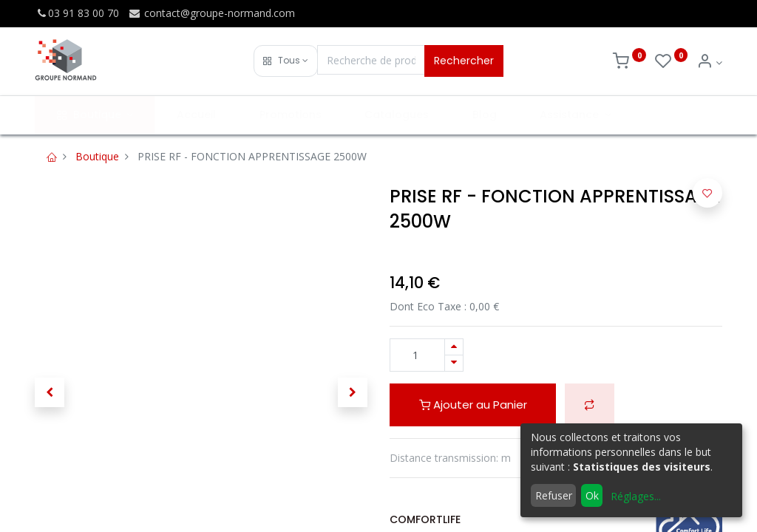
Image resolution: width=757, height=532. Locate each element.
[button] (286, 61)
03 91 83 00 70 (77, 13)
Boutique (97, 156)
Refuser (554, 495)
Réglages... (636, 496)
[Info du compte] (709, 62)
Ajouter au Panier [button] (473, 405)
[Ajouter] (454, 347)
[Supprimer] (454, 363)
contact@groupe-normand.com (211, 13)
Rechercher (464, 61)
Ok (592, 495)
